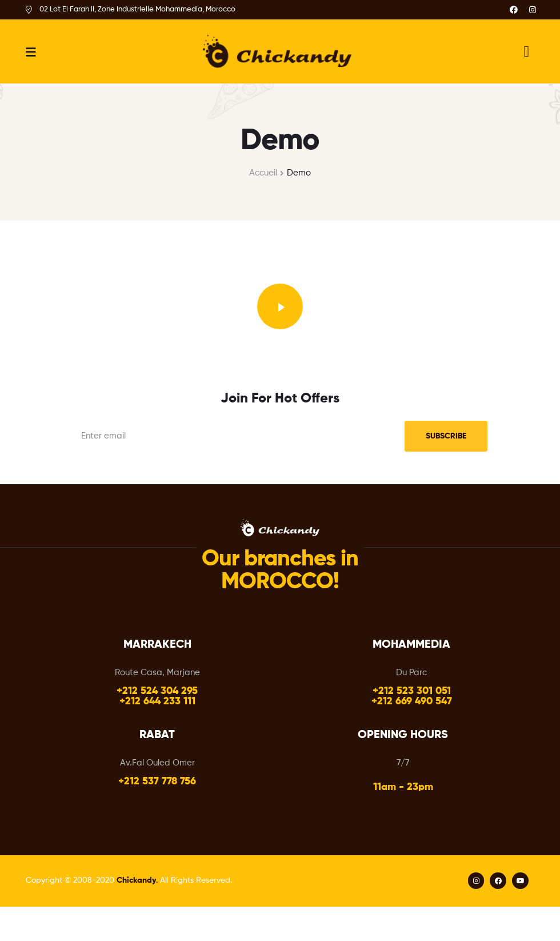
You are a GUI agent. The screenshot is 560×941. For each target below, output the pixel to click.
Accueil (263, 173)
